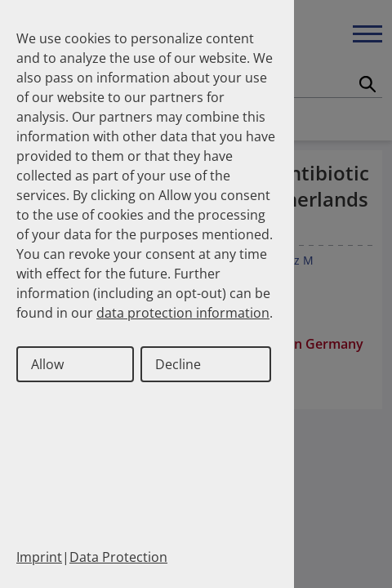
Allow (47, 364)
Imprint (39, 557)
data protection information (183, 313)
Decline (178, 364)
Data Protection (118, 557)
